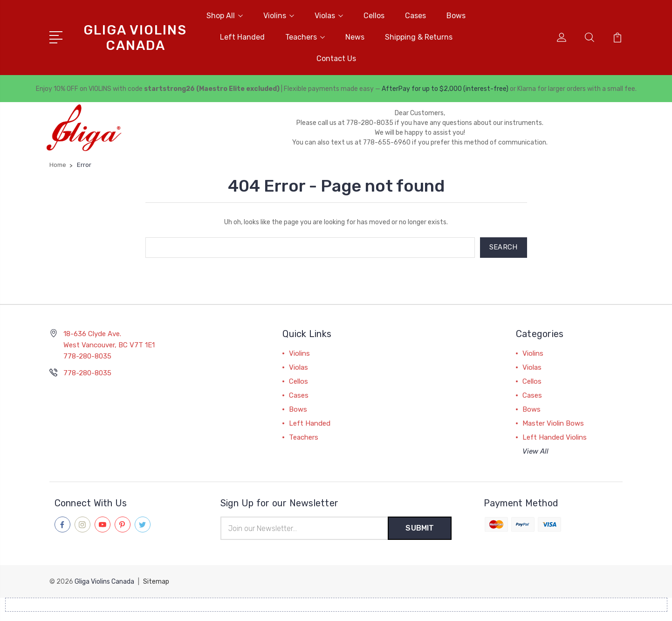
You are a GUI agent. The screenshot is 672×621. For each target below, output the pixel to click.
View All (535, 451)
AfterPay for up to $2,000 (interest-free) (445, 89)
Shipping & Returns (419, 37)
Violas (329, 16)
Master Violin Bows (553, 423)
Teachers (305, 37)
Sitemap (156, 582)
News (355, 37)
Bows (456, 16)
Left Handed (242, 37)
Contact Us (336, 59)
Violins (279, 16)
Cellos (374, 16)
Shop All (225, 16)
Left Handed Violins (555, 437)
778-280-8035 (87, 373)
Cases (415, 16)
